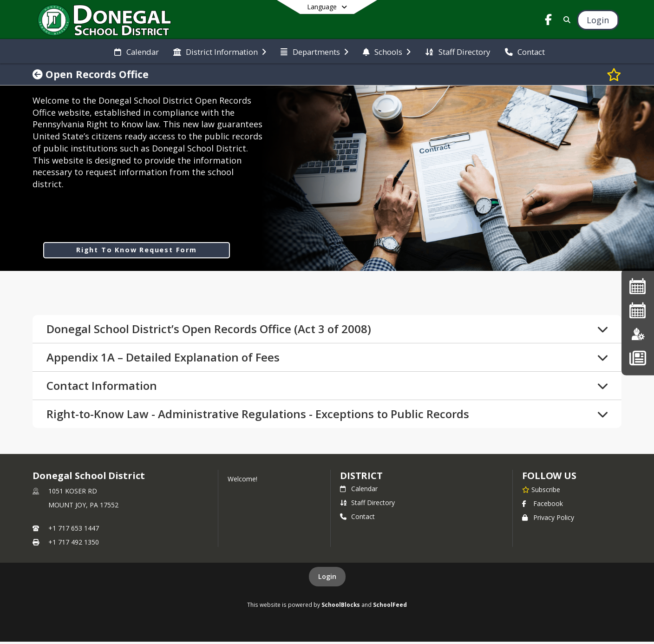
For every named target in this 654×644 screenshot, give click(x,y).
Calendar (359, 491)
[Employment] (638, 334)
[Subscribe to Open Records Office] (614, 74)
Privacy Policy (548, 520)
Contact (357, 519)
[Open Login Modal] (598, 20)
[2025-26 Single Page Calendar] (638, 286)
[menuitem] (136, 51)
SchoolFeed (390, 607)
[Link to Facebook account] (549, 21)
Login (327, 579)
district (361, 478)
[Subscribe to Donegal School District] (541, 492)
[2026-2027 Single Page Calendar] (638, 310)
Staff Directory (367, 505)
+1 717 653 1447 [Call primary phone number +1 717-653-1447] (74, 530)
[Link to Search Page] (566, 20)
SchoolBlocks (341, 607)
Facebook (543, 506)
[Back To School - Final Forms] (638, 358)
